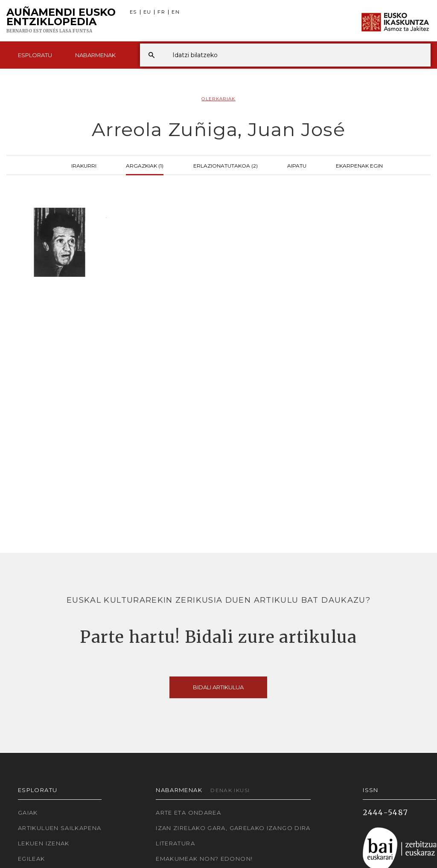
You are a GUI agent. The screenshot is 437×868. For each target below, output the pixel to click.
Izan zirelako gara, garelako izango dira (233, 828)
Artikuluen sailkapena (60, 828)
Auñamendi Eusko (61, 21)
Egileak (32, 859)
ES (133, 12)
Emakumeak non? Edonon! (204, 859)
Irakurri (84, 165)
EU (147, 12)
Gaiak (28, 813)
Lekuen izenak (44, 843)
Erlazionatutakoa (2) (226, 165)
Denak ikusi (230, 790)
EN (176, 12)
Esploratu (35, 55)
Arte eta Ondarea (188, 813)
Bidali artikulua (218, 687)
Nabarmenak (95, 55)
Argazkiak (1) (145, 165)
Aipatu (297, 165)
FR (161, 12)
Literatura (175, 843)
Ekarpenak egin (359, 165)
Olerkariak (218, 99)
